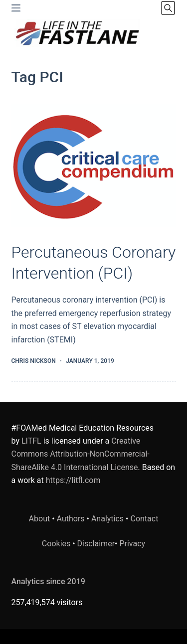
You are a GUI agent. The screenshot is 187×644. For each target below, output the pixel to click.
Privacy (132, 544)
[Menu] (16, 8)
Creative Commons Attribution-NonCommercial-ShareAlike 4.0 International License (81, 454)
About (40, 519)
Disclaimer (96, 544)
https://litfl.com (73, 480)
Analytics (107, 519)
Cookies (57, 544)
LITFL (31, 441)
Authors (71, 519)
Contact (144, 519)
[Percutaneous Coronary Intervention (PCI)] (94, 166)
